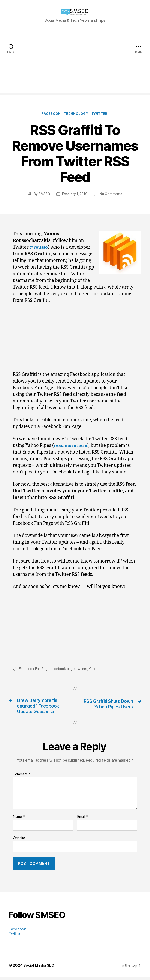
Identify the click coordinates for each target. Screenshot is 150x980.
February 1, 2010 (75, 194)
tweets (83, 669)
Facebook (50, 114)
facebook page (64, 669)
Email (82, 819)
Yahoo (96, 669)
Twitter (101, 114)
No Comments (112, 194)
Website (19, 840)
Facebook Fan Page (34, 669)
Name (19, 819)
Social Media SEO (40, 968)
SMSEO (43, 194)
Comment (22, 777)
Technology (76, 114)
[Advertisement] (75, 63)
